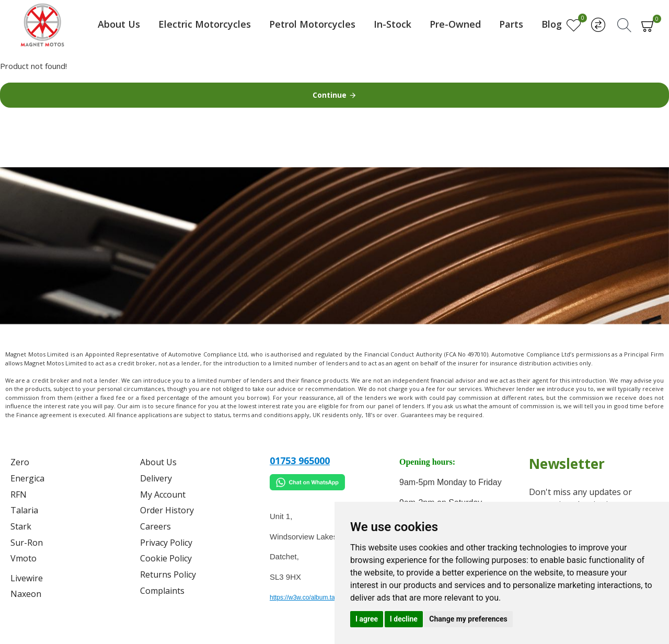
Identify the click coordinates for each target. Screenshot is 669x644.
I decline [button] (404, 619)
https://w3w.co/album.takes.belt (313, 597)
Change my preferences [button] (468, 619)
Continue (330, 95)
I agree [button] (367, 619)
